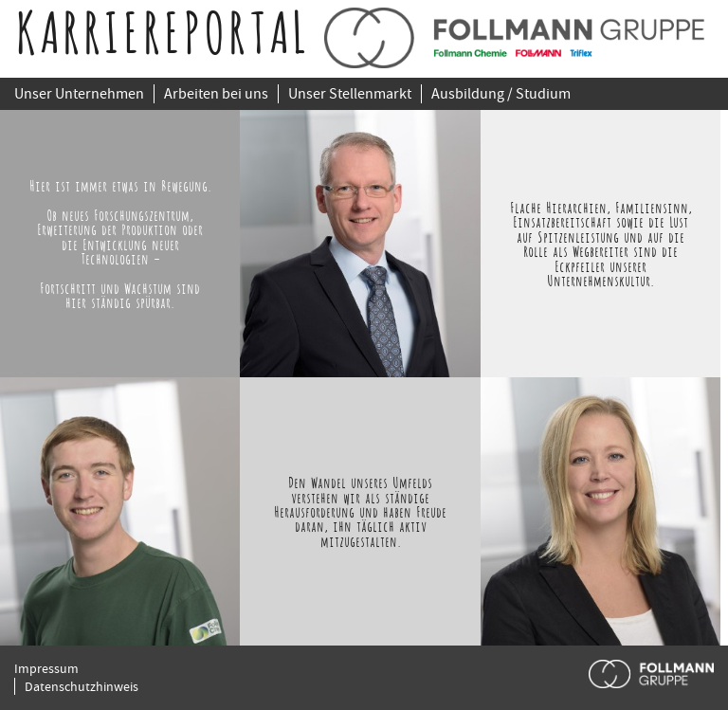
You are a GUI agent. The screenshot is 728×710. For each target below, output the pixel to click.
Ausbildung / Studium (501, 94)
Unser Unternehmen (79, 94)
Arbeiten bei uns (216, 94)
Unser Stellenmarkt (350, 94)
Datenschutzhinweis (82, 686)
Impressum (46, 668)
